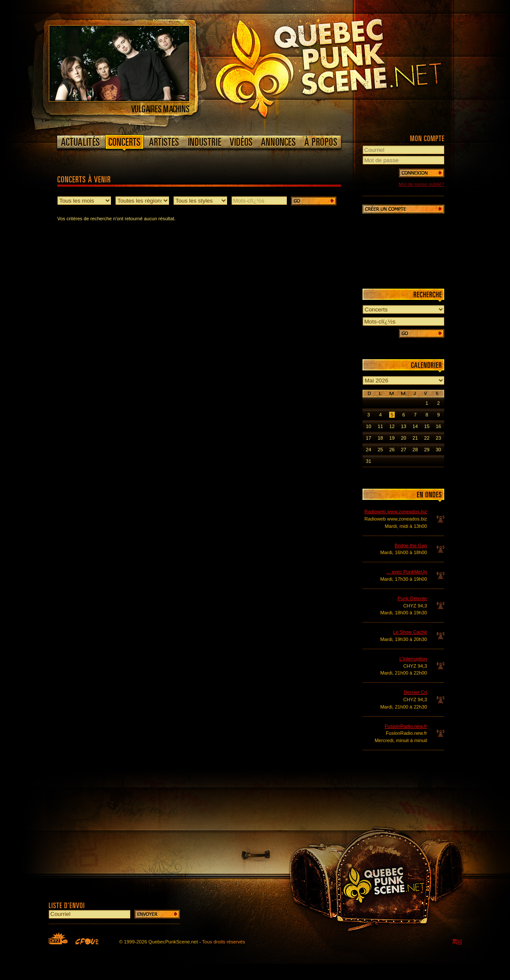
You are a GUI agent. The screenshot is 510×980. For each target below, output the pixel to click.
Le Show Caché (410, 632)
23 (438, 438)
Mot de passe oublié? (421, 184)
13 (403, 426)
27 (403, 450)
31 (369, 461)
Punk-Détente (412, 598)
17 (369, 438)
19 (392, 438)
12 (392, 426)
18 (380, 438)
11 (380, 426)
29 (427, 450)
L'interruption (413, 659)
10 (369, 426)
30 (438, 450)
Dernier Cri (415, 692)
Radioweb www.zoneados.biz (396, 512)
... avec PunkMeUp (407, 572)
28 (415, 450)
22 (427, 438)
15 (427, 426)
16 (438, 426)
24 (369, 450)
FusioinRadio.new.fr (406, 726)
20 (403, 438)
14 (415, 426)
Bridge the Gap (411, 545)
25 (380, 450)
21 (415, 438)
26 (392, 450)
